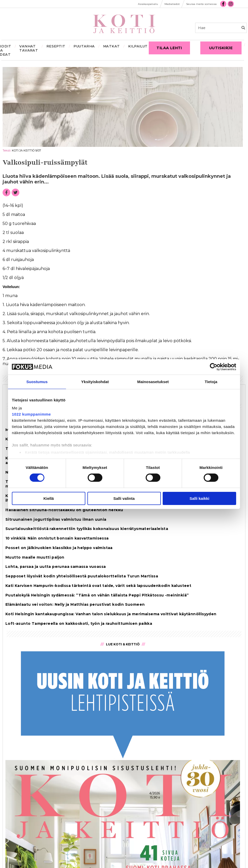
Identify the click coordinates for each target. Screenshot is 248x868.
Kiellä (48, 498)
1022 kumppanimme (31, 414)
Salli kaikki (199, 498)
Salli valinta (124, 498)
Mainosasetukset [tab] (153, 381)
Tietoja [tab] (211, 381)
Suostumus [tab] (37, 381)
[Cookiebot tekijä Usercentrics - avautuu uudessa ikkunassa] (214, 367)
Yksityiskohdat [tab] (95, 381)
